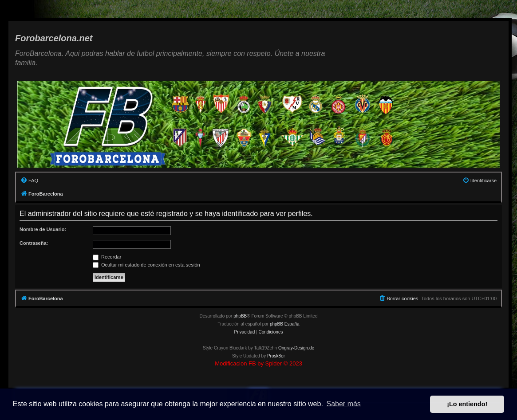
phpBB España (285, 324)
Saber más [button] (344, 404)
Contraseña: (34, 243)
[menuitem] (29, 181)
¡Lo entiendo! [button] (467, 404)
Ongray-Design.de (296, 348)
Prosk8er (276, 356)
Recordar (107, 257)
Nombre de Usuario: (43, 229)
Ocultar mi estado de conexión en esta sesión (146, 265)
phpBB (240, 316)
